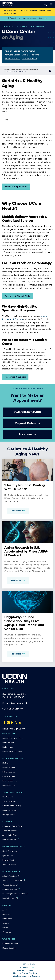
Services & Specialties (16, 187)
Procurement (7, 919)
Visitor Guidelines (9, 801)
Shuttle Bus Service (10, 810)
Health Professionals (10, 851)
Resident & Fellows (10, 889)
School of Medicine (10, 876)
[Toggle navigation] (51, 4)
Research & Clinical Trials (17, 296)
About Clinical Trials (10, 835)
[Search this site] (45, 4)
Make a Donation (9, 948)
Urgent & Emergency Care (12, 738)
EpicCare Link (8, 856)
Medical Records (9, 768)
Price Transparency (10, 781)
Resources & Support (15, 377)
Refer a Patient (8, 860)
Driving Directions (9, 815)
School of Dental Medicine (12, 880)
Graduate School (9, 885)
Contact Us (7, 932)
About (5, 910)
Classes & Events (9, 776)
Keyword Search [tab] (13, 55)
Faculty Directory (9, 898)
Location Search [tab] (29, 59)
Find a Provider (8, 743)
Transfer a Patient (9, 864)
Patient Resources (9, 785)
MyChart (6, 763)
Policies (5, 928)
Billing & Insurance (9, 772)
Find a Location (8, 747)
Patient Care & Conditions (12, 751)
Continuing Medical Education (14, 894)
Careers (6, 923)
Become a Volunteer (10, 944)
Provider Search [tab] (12, 59)
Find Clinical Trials (9, 839)
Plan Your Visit (8, 797)
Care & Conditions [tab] (30, 55)
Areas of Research (10, 831)
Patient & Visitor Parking (12, 806)
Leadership (7, 914)
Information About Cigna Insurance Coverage (27, 18)
